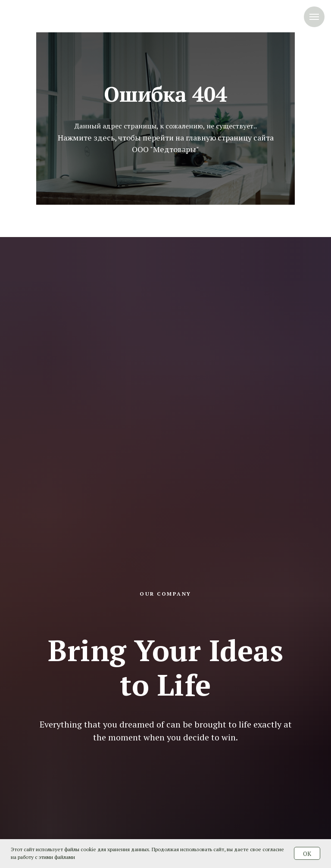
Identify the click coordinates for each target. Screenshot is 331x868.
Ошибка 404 (165, 94)
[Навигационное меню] (314, 17)
